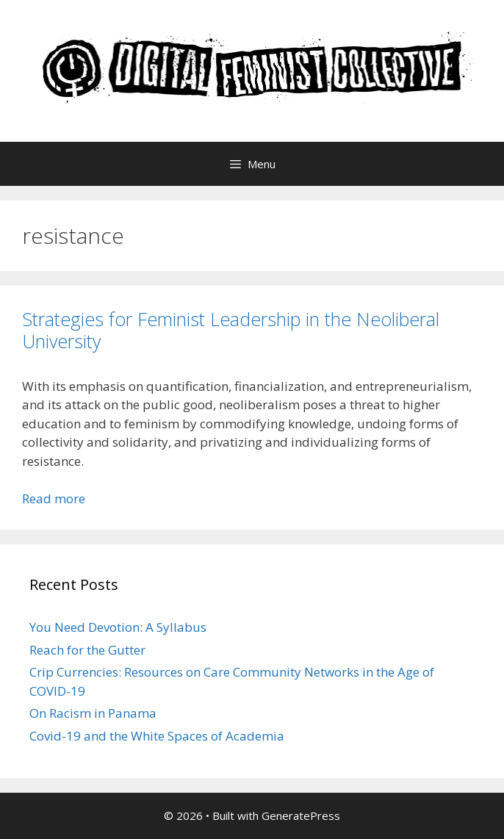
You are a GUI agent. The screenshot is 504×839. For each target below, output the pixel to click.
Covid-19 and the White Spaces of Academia (157, 736)
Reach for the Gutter (87, 650)
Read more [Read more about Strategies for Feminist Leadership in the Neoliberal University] (54, 498)
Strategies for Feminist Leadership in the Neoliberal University (231, 330)
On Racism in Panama (93, 713)
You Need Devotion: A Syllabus (118, 627)
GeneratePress (301, 815)
